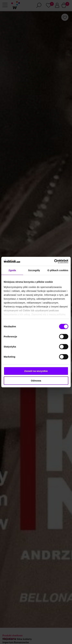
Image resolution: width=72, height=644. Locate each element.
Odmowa (36, 381)
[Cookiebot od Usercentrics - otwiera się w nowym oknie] (54, 261)
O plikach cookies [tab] (58, 270)
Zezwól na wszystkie (36, 371)
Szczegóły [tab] (34, 270)
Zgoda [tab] (12, 270)
